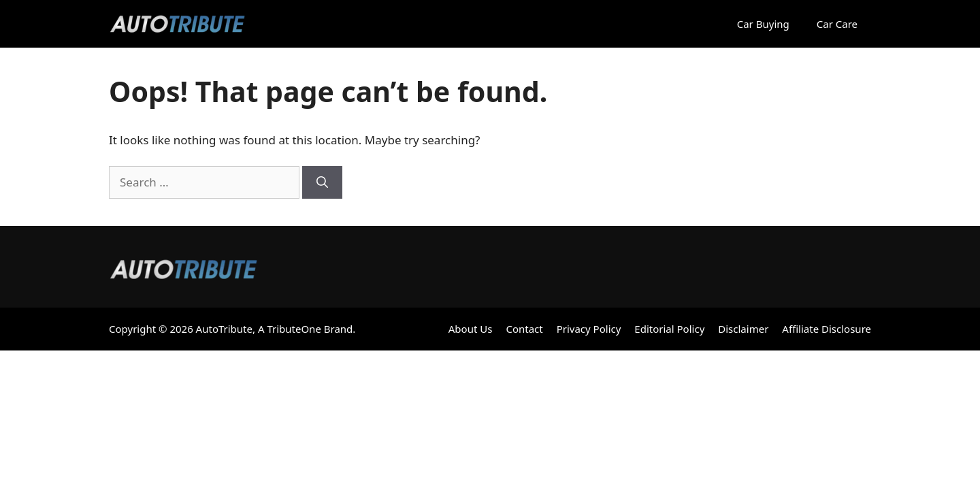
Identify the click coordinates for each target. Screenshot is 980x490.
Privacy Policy (589, 329)
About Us (471, 329)
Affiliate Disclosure (827, 329)
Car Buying (763, 24)
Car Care (837, 24)
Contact (524, 329)
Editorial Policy (669, 329)
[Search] (322, 182)
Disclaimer (743, 329)
